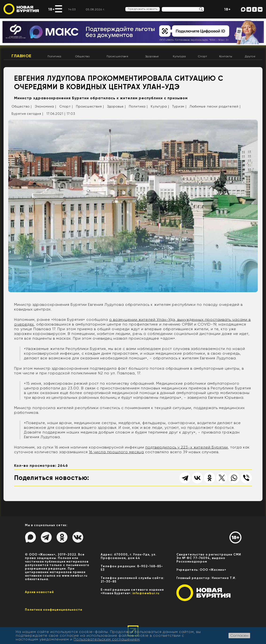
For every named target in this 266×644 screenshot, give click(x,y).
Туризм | (179, 106)
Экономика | (46, 106)
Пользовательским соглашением (107, 639)
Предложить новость (143, 9)
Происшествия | (90, 106)
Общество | (22, 106)
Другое (250, 56)
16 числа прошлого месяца (116, 452)
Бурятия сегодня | (27, 114)
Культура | (160, 106)
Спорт (203, 56)
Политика (54, 56)
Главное (22, 56)
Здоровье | (116, 106)
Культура (179, 56)
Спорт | (66, 106)
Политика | (138, 106)
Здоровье (152, 56)
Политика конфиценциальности (54, 610)
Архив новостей (39, 592)
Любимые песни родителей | (215, 106)
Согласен (239, 635)
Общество (82, 56)
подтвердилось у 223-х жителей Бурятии (187, 447)
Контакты (226, 56)
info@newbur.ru (146, 593)
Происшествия (117, 56)
